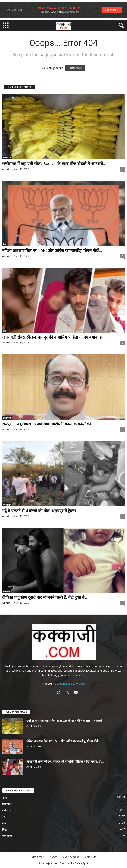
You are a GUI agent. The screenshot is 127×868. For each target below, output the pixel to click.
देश (4, 244)
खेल (4, 823)
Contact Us (90, 857)
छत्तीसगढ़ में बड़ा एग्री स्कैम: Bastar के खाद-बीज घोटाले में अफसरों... (54, 164)
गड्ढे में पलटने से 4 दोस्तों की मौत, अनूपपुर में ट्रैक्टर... (40, 511)
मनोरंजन (7, 591)
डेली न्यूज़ (7, 836)
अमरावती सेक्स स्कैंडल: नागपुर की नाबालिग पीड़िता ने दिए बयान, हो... (54, 337)
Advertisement (70, 857)
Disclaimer (37, 857)
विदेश (5, 830)
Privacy (53, 857)
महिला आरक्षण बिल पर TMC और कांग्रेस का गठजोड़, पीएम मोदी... (52, 250)
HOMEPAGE (75, 68)
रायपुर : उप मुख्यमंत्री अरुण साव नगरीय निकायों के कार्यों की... (48, 424)
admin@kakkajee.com (71, 684)
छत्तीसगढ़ (7, 158)
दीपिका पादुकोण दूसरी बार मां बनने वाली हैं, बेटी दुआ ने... (45, 597)
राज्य (5, 798)
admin (6, 169)
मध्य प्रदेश (7, 505)
